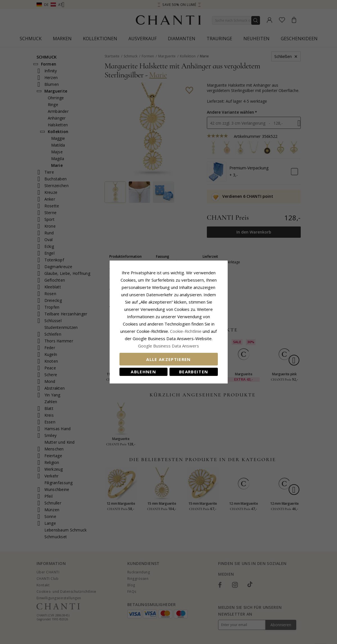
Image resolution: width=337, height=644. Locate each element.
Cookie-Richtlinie (186, 331)
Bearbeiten (194, 372)
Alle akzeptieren (168, 359)
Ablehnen (143, 372)
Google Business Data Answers (168, 346)
